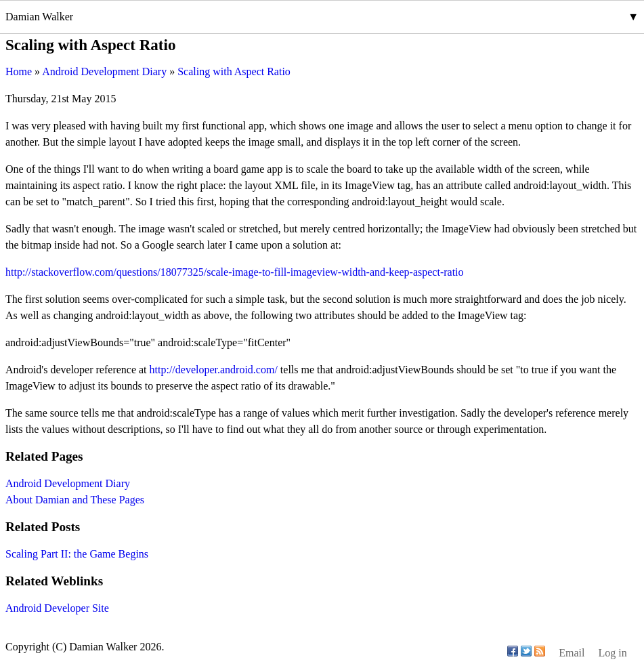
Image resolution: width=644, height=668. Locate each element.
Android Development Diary (68, 483)
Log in (612, 653)
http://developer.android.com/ (214, 370)
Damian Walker (39, 17)
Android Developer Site (57, 608)
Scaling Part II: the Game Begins (77, 554)
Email (572, 653)
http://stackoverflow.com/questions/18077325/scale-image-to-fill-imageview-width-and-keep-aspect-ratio (235, 272)
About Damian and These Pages (75, 500)
